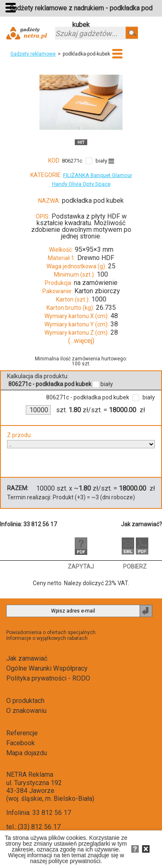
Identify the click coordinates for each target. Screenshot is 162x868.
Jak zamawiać (27, 658)
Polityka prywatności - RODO (48, 678)
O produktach (25, 701)
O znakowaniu (26, 711)
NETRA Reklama (30, 774)
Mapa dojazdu (27, 753)
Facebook (21, 743)
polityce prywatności (75, 861)
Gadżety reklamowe (33, 54)
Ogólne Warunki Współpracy (47, 668)
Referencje (22, 733)
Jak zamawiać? (141, 524)
